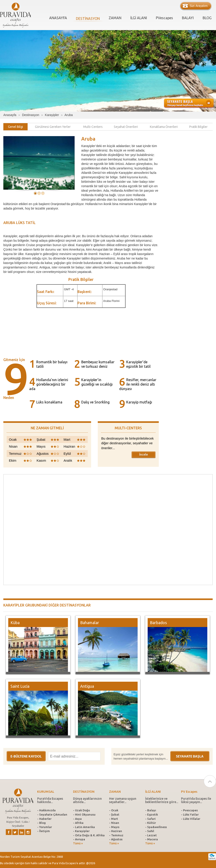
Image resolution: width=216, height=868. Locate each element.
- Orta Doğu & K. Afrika (89, 835)
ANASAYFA (58, 18)
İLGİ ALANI (139, 18)
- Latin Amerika (84, 827)
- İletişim (44, 831)
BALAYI (188, 18)
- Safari (150, 819)
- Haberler (44, 819)
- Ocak (114, 810)
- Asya (77, 819)
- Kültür (151, 823)
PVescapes (164, 18)
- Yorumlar (45, 827)
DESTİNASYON (88, 19)
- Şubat (114, 814)
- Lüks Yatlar (190, 814)
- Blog (41, 823)
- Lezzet (151, 835)
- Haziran (116, 831)
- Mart (114, 819)
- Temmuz (116, 835)
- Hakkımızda (46, 810)
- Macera (152, 839)
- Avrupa (79, 839)
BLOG (207, 18)
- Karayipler (81, 831)
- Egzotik (152, 814)
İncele (144, 455)
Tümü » (78, 843)
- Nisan (114, 823)
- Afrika (78, 823)
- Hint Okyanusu (84, 814)
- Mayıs (114, 827)
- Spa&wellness (156, 827)
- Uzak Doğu (82, 810)
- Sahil (150, 831)
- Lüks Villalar (191, 819)
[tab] (15, 127)
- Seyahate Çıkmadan (52, 814)
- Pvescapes (189, 810)
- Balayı (151, 810)
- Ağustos (116, 839)
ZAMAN (115, 18)
